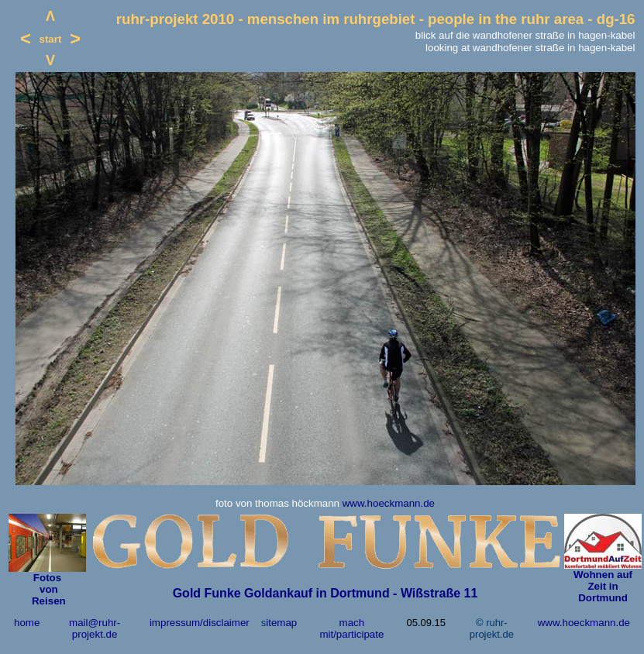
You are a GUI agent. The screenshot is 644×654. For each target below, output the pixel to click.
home (27, 623)
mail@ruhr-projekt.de (95, 628)
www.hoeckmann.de (389, 503)
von (47, 589)
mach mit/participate (351, 628)
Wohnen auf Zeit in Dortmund (603, 586)
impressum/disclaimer (200, 623)
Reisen (47, 601)
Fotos (47, 578)
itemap (281, 623)
